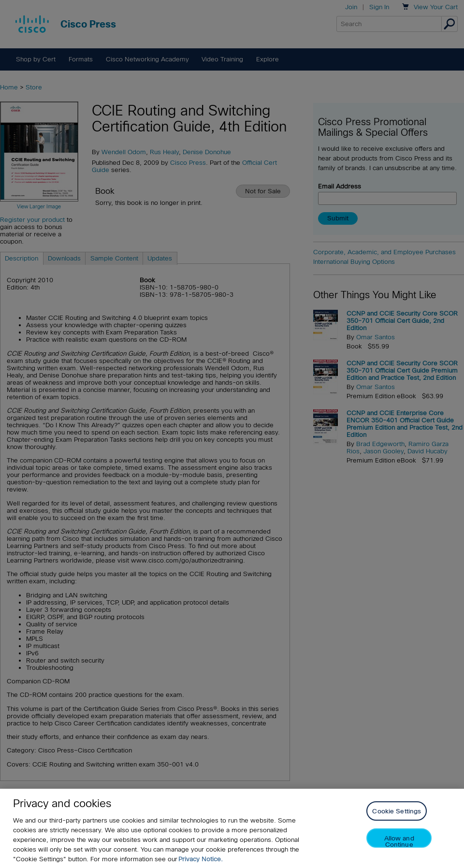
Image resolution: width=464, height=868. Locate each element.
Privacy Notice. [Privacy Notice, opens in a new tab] (201, 859)
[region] (232, 828)
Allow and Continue (399, 841)
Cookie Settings (397, 811)
